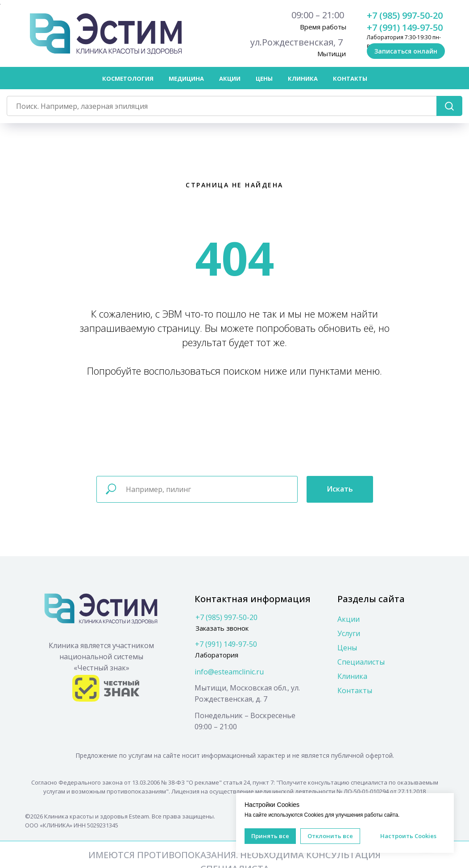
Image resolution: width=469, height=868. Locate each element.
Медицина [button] (186, 79)
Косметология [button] (128, 79)
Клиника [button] (303, 79)
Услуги (349, 633)
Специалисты (361, 661)
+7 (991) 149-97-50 (405, 27)
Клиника (352, 676)
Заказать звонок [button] (222, 628)
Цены (347, 647)
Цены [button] (264, 79)
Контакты (350, 79)
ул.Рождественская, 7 (297, 42)
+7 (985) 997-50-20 (405, 15)
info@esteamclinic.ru (229, 671)
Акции (230, 79)
